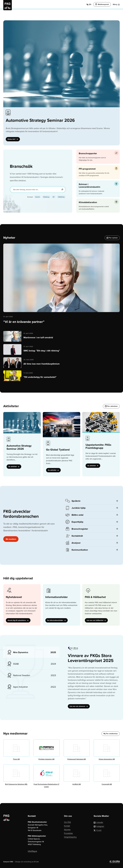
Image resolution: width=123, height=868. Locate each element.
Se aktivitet (14, 467)
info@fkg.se (32, 851)
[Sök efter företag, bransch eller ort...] (38, 190)
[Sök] (62, 190)
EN (89, 4)
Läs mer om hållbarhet (96, 620)
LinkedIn (98, 822)
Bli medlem (11, 539)
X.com (98, 830)
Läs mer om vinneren (79, 706)
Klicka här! (13, 139)
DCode (36, 862)
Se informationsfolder (57, 620)
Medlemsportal (102, 4)
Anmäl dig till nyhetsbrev (18, 620)
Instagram (99, 826)
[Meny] (116, 4)
